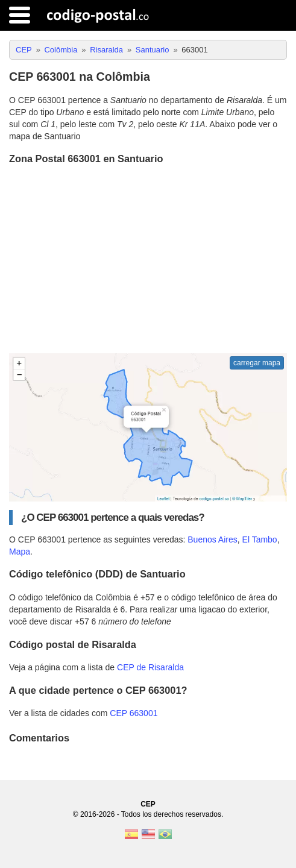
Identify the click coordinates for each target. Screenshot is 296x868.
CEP (148, 804)
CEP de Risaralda (150, 667)
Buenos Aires (213, 539)
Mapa (20, 552)
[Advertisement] (148, 260)
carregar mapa (257, 363)
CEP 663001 (134, 713)
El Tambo (260, 539)
